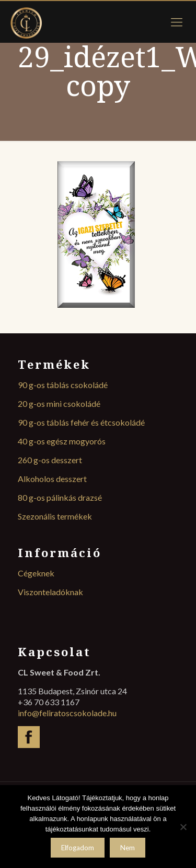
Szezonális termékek (55, 516)
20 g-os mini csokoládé (59, 403)
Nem (128, 848)
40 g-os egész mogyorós (62, 441)
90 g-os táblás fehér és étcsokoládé (81, 422)
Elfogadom (78, 848)
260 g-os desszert (50, 460)
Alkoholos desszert (52, 479)
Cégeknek (36, 573)
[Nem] (183, 827)
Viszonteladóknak (50, 592)
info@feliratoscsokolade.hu (67, 713)
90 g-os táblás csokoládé (63, 385)
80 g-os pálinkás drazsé (60, 497)
